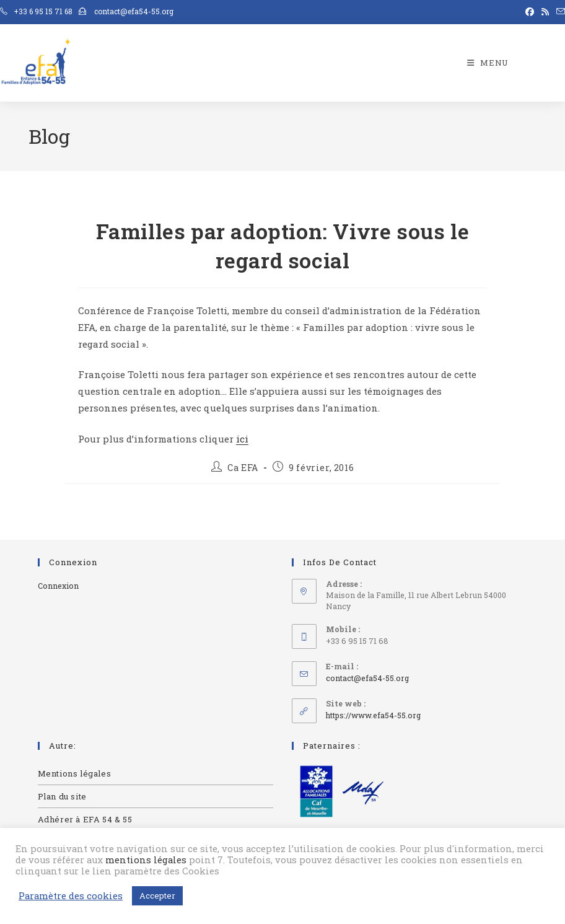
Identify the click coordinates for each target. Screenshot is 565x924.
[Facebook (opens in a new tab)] (530, 12)
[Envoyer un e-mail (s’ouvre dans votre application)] (559, 12)
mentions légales (146, 860)
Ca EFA (243, 468)
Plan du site (62, 796)
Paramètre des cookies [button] (71, 896)
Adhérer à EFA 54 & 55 (85, 819)
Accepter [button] (157, 895)
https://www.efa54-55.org (373, 715)
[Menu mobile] (488, 63)
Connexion (58, 586)
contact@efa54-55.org (367, 678)
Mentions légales (75, 773)
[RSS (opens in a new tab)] (545, 12)
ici (242, 439)
